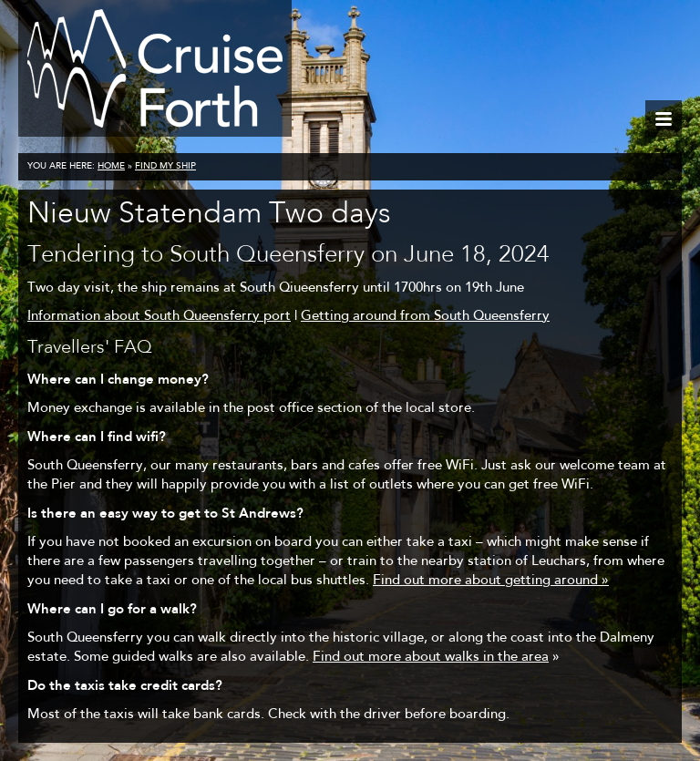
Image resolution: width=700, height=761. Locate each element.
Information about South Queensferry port (159, 317)
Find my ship (165, 167)
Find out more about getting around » (491, 581)
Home (111, 167)
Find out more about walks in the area (431, 658)
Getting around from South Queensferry (425, 317)
